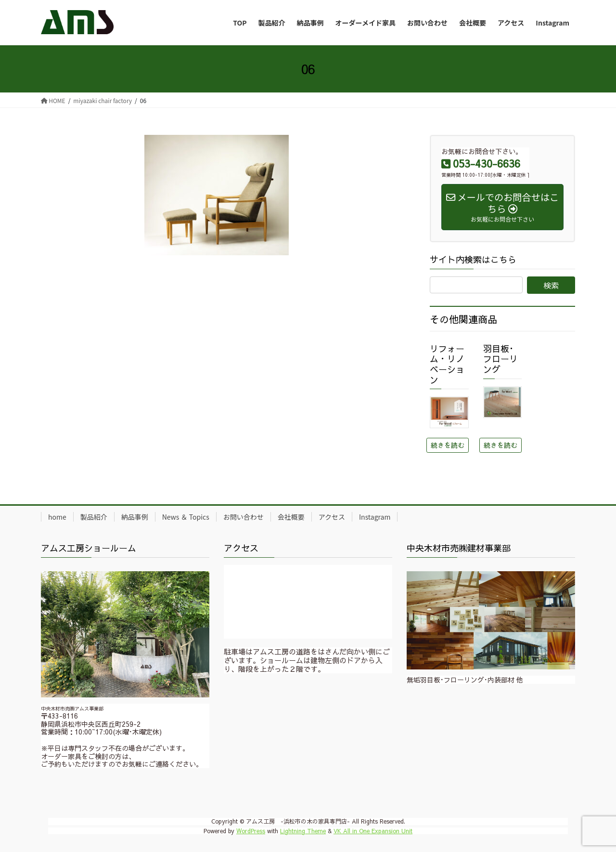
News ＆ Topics (186, 517)
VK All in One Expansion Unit (373, 831)
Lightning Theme (303, 831)
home (57, 517)
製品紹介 (94, 517)
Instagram (375, 517)
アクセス (332, 517)
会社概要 (291, 517)
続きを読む (448, 445)
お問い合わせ (244, 517)
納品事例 (135, 517)
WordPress (251, 831)
